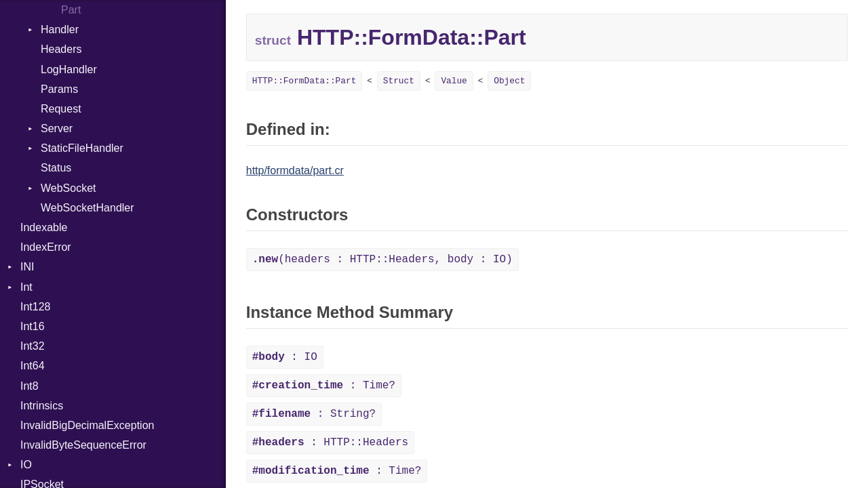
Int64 (33, 366)
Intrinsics (42, 406)
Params (59, 89)
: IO (285, 357)
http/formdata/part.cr (295, 170)
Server (57, 128)
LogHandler (69, 69)
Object (509, 81)
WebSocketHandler (87, 208)
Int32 (33, 346)
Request (61, 109)
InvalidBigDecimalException (87, 425)
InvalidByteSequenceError (83, 445)
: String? (314, 414)
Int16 (33, 326)
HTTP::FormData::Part (304, 81)
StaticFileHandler (82, 148)
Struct (399, 81)
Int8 (29, 386)
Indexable (44, 227)
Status (56, 168)
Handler (60, 29)
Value (454, 81)
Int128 (35, 307)
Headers (61, 49)
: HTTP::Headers (330, 443)
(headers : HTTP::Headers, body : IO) (382, 260)
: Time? (324, 386)
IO (26, 465)
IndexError (46, 247)
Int (26, 287)
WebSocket (68, 188)
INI (27, 267)
